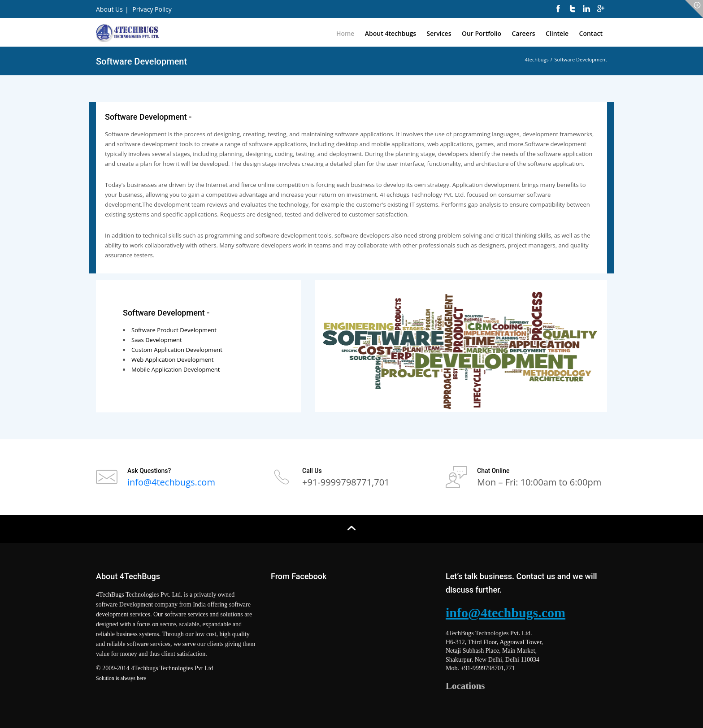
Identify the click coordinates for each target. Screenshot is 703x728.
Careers (524, 33)
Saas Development (157, 340)
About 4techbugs (391, 33)
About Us (109, 9)
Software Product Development (174, 330)
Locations (465, 686)
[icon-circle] (694, 9)
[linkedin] (586, 13)
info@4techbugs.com (171, 482)
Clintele (557, 33)
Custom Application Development (177, 350)
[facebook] (558, 13)
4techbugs (537, 59)
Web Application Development (172, 360)
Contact (591, 33)
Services (439, 33)
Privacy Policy (152, 9)
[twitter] (573, 13)
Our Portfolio (482, 33)
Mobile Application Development (176, 369)
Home (345, 33)
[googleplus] (601, 13)
